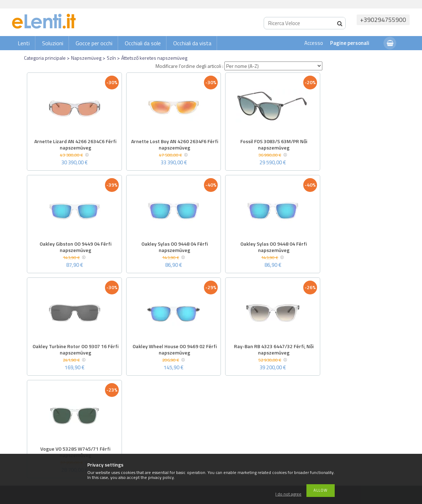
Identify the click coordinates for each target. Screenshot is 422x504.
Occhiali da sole (143, 43)
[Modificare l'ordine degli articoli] (273, 66)
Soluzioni (53, 43)
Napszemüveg (86, 58)
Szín (111, 58)
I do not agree (288, 494)
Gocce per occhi (94, 43)
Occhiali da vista (192, 43)
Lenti (24, 43)
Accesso (314, 43)
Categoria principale (45, 58)
